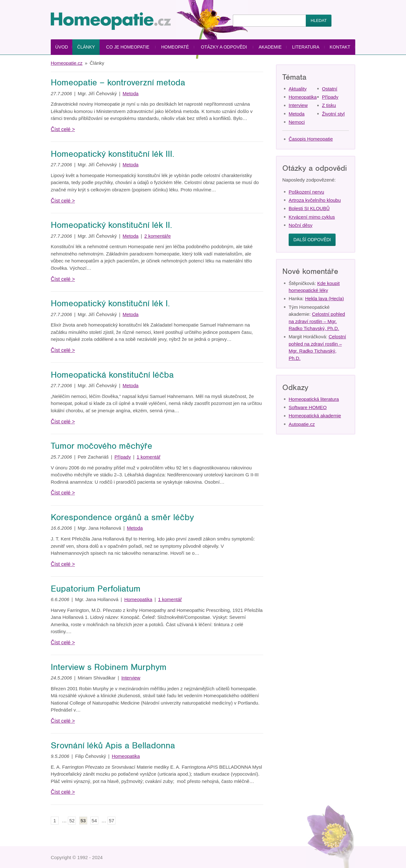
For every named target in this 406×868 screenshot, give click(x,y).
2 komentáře (157, 236)
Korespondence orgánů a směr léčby (122, 517)
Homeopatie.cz (67, 63)
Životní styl (333, 114)
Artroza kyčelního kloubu (315, 200)
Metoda (131, 93)
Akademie (270, 47)
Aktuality (298, 89)
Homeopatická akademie (315, 416)
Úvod (62, 47)
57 (111, 821)
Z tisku (329, 105)
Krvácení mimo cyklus (312, 217)
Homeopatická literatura (314, 399)
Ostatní (330, 89)
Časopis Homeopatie (311, 139)
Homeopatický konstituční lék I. (110, 303)
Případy (123, 457)
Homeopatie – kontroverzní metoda (118, 83)
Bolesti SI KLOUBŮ (309, 208)
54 (94, 821)
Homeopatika (138, 599)
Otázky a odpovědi (224, 47)
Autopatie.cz (302, 424)
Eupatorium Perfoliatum (96, 589)
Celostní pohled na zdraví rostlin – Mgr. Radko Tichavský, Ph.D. (317, 321)
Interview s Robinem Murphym (109, 667)
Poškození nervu (306, 192)
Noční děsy (301, 225)
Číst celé (61, 129)
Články (86, 47)
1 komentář (149, 457)
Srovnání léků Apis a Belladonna (113, 745)
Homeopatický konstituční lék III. (113, 154)
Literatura (306, 47)
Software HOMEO (308, 407)
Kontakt (340, 47)
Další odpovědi (312, 240)
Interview (131, 678)
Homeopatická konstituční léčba (112, 375)
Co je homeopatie (128, 47)
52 (72, 821)
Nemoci (297, 122)
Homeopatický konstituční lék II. (111, 225)
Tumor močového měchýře (101, 446)
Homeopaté (175, 47)
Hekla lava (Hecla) (325, 298)
